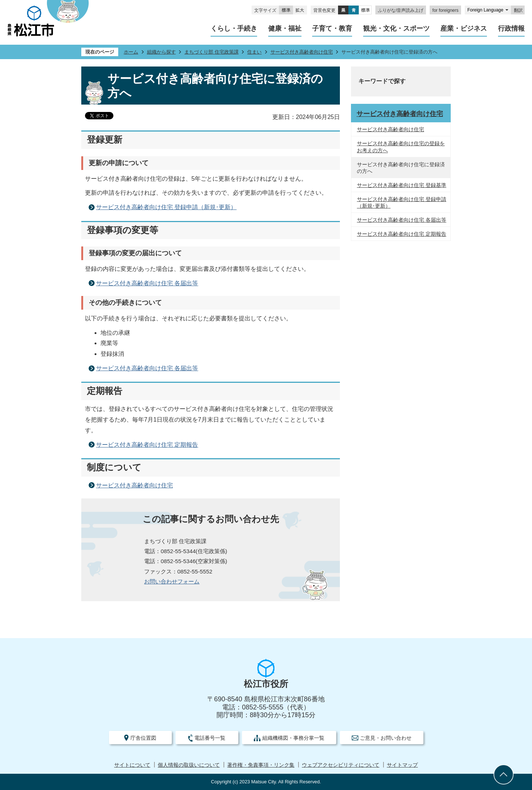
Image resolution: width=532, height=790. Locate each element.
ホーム (131, 52)
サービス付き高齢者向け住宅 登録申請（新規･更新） (166, 207)
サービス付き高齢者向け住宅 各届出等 (147, 283)
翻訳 (518, 10)
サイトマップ (402, 765)
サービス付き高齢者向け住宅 (302, 52)
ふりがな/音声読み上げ (401, 10)
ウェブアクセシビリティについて (341, 765)
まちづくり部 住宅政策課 (212, 52)
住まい (254, 52)
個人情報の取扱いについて (189, 765)
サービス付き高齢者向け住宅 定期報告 (147, 445)
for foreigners (445, 10)
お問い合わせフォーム (172, 581)
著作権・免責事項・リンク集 (261, 765)
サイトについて (132, 765)
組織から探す (161, 52)
